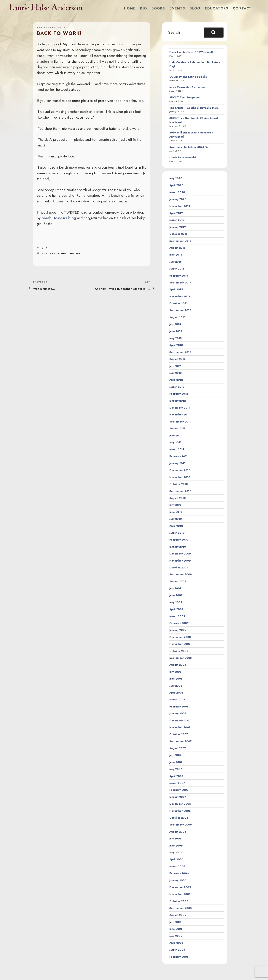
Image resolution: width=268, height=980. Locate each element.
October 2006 (179, 818)
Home (130, 8)
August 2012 (177, 359)
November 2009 (180, 561)
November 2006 (180, 811)
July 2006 (176, 839)
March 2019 (177, 220)
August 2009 (178, 581)
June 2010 (176, 512)
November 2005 (180, 894)
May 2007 (176, 769)
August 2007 (178, 748)
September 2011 (180, 422)
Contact (242, 8)
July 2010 (175, 505)
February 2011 (178, 456)
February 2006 (179, 873)
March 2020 (177, 192)
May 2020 (176, 178)
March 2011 (177, 449)
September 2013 (180, 310)
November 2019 (180, 206)
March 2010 (177, 533)
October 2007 (179, 734)
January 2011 (177, 463)
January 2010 (178, 547)
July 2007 (175, 755)
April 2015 (176, 289)
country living (54, 253)
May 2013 (176, 338)
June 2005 (176, 929)
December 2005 (180, 887)
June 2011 (176, 436)
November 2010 (180, 477)
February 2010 (179, 540)
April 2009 (176, 609)
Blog (195, 8)
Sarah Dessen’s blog (59, 218)
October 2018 (178, 234)
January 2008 (178, 713)
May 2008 (176, 686)
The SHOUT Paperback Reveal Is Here (194, 108)
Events (177, 8)
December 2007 (180, 721)
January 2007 (178, 797)
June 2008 (176, 679)
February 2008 (179, 707)
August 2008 (178, 665)
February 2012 (179, 394)
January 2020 (178, 199)
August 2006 (178, 832)
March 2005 (177, 950)
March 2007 (177, 783)
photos (74, 253)
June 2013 (176, 331)
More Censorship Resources (187, 87)
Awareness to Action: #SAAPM (189, 147)
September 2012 (180, 352)
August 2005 (178, 915)
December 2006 (180, 804)
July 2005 (175, 922)
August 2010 (178, 498)
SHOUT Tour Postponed (185, 97)
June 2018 (176, 255)
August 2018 (177, 248)
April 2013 (176, 345)
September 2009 (181, 574)
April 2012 (176, 380)
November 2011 (180, 415)
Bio (144, 8)
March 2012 (177, 387)
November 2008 (180, 644)
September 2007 (180, 741)
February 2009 (179, 623)
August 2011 (177, 428)
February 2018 (179, 276)
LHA (45, 248)
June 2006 (176, 846)
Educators (217, 8)
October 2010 (179, 484)
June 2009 (176, 595)
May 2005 (176, 936)
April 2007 (176, 776)
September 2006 (181, 825)
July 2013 (175, 324)
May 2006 (176, 852)
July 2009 (176, 588)
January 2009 (178, 630)
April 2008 (176, 693)
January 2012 (178, 401)
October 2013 (178, 303)
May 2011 (175, 442)
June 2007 (176, 762)
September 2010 (180, 491)
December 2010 (180, 470)
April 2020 (176, 185)
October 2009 (179, 568)
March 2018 (177, 269)
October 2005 (179, 901)
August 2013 (177, 317)
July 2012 (175, 366)
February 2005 (179, 957)
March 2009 (177, 616)
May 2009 (176, 602)
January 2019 (178, 227)
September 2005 (181, 908)
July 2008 (175, 672)
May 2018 (176, 262)
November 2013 (180, 296)
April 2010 (176, 526)
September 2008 (181, 658)
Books (158, 8)
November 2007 (180, 727)
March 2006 (177, 866)
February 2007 (179, 790)
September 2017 (180, 283)
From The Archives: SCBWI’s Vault (191, 52)
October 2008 (179, 651)
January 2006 (178, 880)
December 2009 (180, 554)
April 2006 (176, 859)
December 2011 (180, 408)
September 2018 (180, 241)
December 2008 (180, 637)
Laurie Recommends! (183, 157)
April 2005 (176, 943)
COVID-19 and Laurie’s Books (188, 77)
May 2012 (176, 373)
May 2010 (176, 519)
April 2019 (176, 213)
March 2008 (177, 699)
